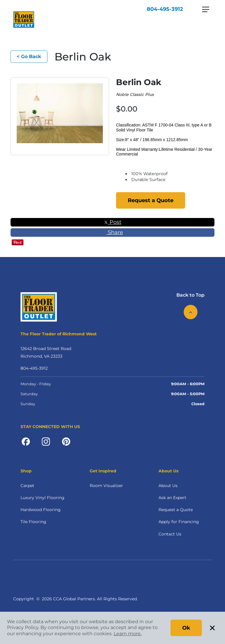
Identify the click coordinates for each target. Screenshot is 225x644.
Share (113, 232)
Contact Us (170, 534)
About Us (168, 486)
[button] (57, 152)
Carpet (27, 486)
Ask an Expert (172, 498)
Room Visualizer (106, 486)
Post (113, 222)
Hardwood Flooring (41, 510)
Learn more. (128, 634)
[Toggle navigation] (206, 9)
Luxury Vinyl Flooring (42, 498)
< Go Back (29, 56)
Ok (186, 628)
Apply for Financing (179, 522)
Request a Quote (151, 200)
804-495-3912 (165, 9)
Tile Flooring (33, 522)
